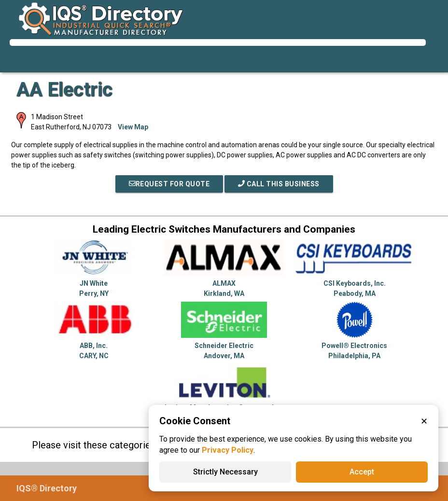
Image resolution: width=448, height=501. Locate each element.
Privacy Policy (228, 450)
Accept (362, 472)
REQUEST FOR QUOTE (169, 184)
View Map (133, 127)
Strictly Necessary (225, 472)
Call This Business (279, 184)
